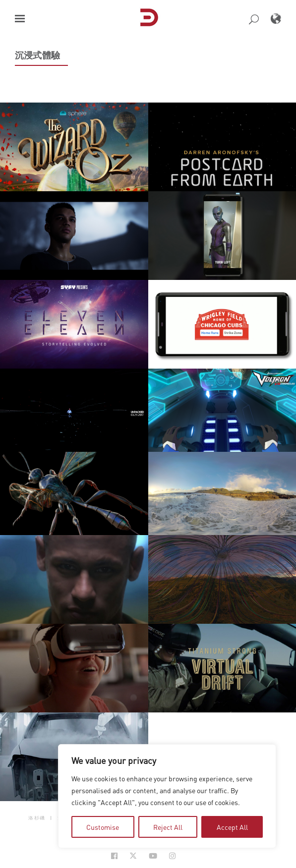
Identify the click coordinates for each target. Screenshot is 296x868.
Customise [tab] (103, 827)
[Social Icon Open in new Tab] (114, 856)
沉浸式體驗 (37, 55)
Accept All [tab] (232, 827)
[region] (167, 796)
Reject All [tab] (168, 827)
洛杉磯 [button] (37, 818)
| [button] (51, 818)
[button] (20, 19)
